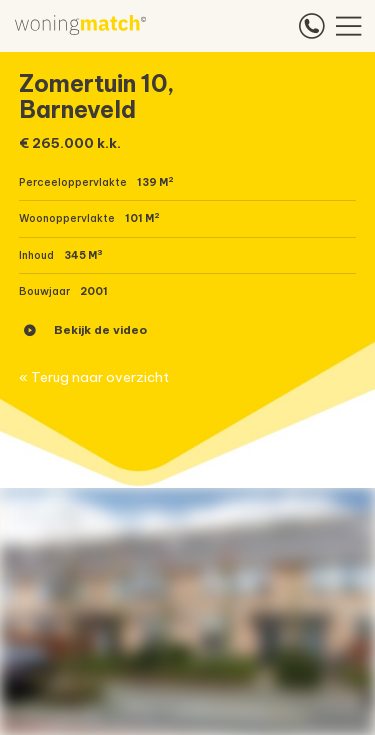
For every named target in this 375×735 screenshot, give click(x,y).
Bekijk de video (85, 330)
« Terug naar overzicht (94, 377)
